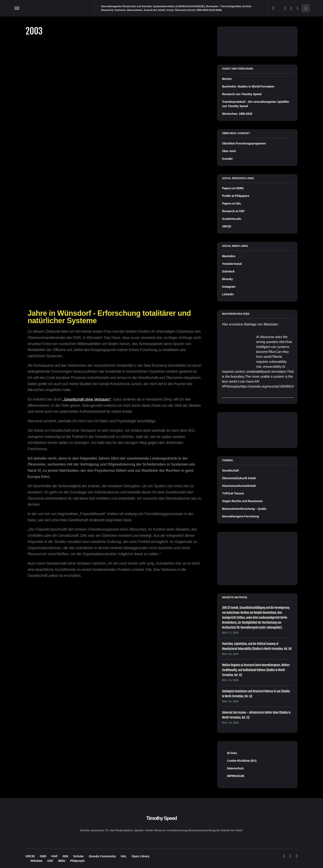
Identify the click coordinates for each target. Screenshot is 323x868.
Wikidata (36, 861)
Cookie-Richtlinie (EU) (242, 761)
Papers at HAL (232, 203)
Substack (228, 271)
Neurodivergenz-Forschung (240, 516)
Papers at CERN (233, 188)
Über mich (229, 151)
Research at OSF (233, 211)
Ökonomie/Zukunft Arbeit (239, 478)
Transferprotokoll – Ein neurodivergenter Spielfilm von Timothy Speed (256, 104)
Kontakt (227, 159)
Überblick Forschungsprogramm (244, 143)
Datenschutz (235, 768)
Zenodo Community (102, 856)
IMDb (62, 861)
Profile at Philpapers (236, 196)
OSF (50, 861)
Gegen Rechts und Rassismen (242, 501)
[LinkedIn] (298, 8)
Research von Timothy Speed (242, 94)
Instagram (229, 287)
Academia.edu (232, 219)
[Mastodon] (291, 8)
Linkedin (228, 294)
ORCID (227, 226)
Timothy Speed (161, 818)
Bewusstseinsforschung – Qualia (244, 509)
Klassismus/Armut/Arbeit (239, 486)
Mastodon (229, 256)
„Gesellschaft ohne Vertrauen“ (86, 399)
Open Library (141, 856)
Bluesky (227, 279)
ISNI (65, 856)
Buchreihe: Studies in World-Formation (248, 86)
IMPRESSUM (236, 776)
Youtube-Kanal (232, 264)
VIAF (54, 856)
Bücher (227, 79)
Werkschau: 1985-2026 (237, 114)
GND (43, 856)
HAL (124, 856)
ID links (232, 753)
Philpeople (77, 861)
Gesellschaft (230, 471)
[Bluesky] (285, 8)
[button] (17, 8)
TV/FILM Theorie (233, 493)
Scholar (78, 856)
